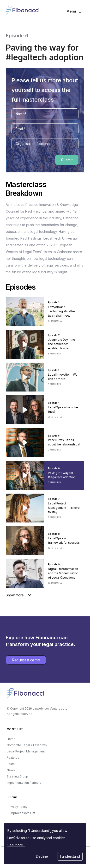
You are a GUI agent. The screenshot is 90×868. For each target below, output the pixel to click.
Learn (11, 764)
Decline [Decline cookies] (42, 856)
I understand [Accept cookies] (70, 856)
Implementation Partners (24, 783)
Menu (75, 11)
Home (11, 739)
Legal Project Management (26, 751)
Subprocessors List (21, 813)
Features (13, 758)
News (11, 770)
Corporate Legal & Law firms (27, 745)
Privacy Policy (18, 807)
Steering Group (17, 776)
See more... (16, 845)
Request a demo (26, 660)
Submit (67, 160)
